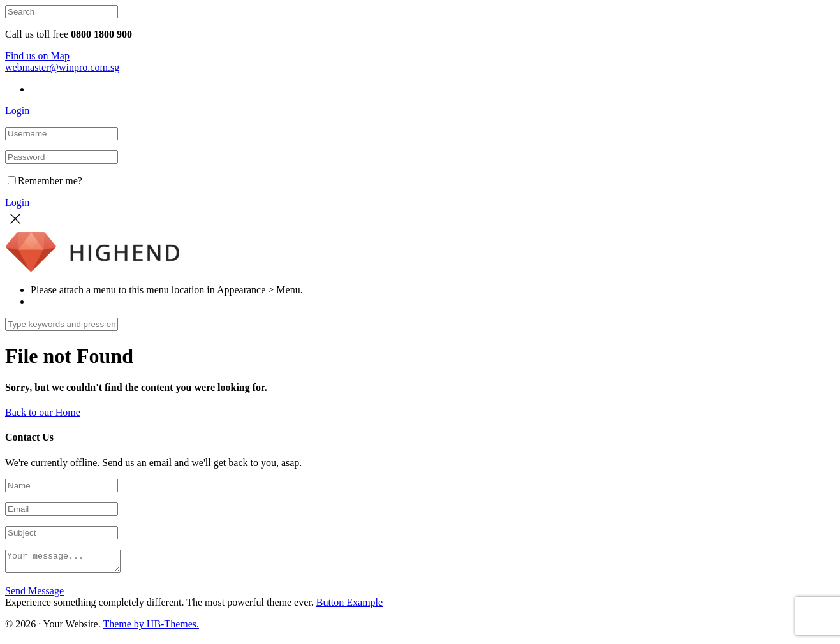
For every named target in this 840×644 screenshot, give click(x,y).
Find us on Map (37, 56)
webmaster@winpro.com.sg (62, 67)
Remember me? (45, 181)
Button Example (350, 606)
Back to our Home (43, 412)
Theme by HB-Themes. (151, 628)
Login (17, 111)
